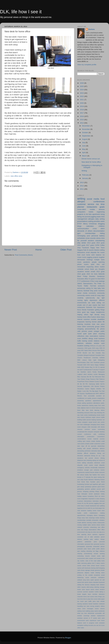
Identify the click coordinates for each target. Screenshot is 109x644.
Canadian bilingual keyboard (86, 355)
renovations (81, 267)
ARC (83, 350)
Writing (84, 171)
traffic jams (92, 601)
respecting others (93, 267)
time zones (94, 599)
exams (95, 305)
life (104, 322)
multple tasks (87, 525)
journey (91, 503)
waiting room (81, 611)
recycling (102, 334)
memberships (81, 520)
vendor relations (94, 341)
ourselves (80, 537)
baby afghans (81, 408)
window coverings (83, 616)
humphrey (91, 496)
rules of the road (91, 561)
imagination (84, 499)
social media (93, 199)
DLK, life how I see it (21, 12)
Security (80, 386)
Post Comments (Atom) (24, 255)
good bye (86, 312)
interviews (96, 501)
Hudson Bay (89, 367)
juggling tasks (96, 217)
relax (87, 336)
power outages (94, 331)
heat (79, 494)
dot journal (89, 458)
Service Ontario (100, 386)
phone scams (83, 264)
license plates (97, 322)
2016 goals (81, 274)
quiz (79, 551)
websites (89, 343)
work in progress (89, 623)
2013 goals (91, 243)
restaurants (92, 207)
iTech (96, 496)
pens (95, 542)
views (79, 609)
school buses (95, 566)
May (84, 149)
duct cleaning (88, 460)
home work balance (94, 255)
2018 (82, 110)
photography (81, 546)
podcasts (80, 549)
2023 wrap (95, 348)
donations (80, 458)
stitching (97, 587)
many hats (85, 518)
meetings (90, 260)
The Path (102, 391)
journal (87, 217)
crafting (102, 250)
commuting (101, 429)
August (85, 139)
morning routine (92, 523)
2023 (82, 93)
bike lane (85, 410)
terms (85, 597)
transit (90, 604)
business (99, 420)
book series (84, 415)
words (95, 618)
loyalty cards (82, 513)
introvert (102, 501)
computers (81, 212)
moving (80, 525)
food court (81, 255)
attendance (97, 403)
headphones (100, 312)
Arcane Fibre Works (99, 350)
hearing (102, 491)
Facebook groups (99, 362)
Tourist (80, 286)
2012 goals (100, 272)
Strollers (99, 389)
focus (79, 310)
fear (91, 475)
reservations (94, 336)
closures (80, 429)
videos (103, 606)
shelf (97, 568)
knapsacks (81, 322)
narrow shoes (96, 525)
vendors (91, 241)
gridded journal (96, 489)
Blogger (68, 638)
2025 (82, 86)
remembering (88, 554)
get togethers (94, 484)
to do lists (88, 214)
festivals (88, 477)
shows (83, 570)
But (93, 353)
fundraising (81, 484)
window (97, 343)
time (81, 599)
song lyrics (86, 580)
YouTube (93, 286)
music (79, 262)
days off (84, 446)
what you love (82, 613)
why (79, 243)
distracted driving (90, 456)
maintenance (94, 513)
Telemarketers (88, 284)
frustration (91, 310)
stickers (102, 585)
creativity (80, 298)
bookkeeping (92, 415)
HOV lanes (90, 365)
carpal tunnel (93, 422)
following (97, 480)
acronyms (101, 286)
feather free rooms (99, 475)
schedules (81, 238)
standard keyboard (99, 582)
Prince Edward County (92, 382)
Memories (98, 377)
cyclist (103, 444)
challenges (87, 425)
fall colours (81, 475)
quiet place (93, 334)
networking (93, 527)
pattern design (100, 539)
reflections (81, 336)
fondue (102, 480)
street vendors (100, 589)
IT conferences (84, 281)
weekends (101, 611)
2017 (82, 113)
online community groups (91, 327)
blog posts (94, 291)
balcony (80, 291)
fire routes (101, 252)
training (85, 341)
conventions (101, 437)
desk (99, 451)
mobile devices (97, 209)
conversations (82, 439)
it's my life (85, 503)
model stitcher (82, 523)
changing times (95, 425)
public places (100, 549)
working (87, 346)
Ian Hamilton (82, 372)
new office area (16, 176)
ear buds (92, 303)
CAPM (97, 245)
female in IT (81, 477)
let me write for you (89, 508)
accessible (91, 396)
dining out (101, 453)
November (86, 129)
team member (93, 594)
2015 (82, 120)
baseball (86, 291)
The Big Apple (94, 391)
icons (79, 499)
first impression (99, 307)
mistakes (102, 520)
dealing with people (84, 448)
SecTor (102, 384)
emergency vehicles (84, 468)
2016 (82, 116)
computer (90, 432)
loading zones (92, 511)
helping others (83, 315)
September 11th (88, 386)
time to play (87, 599)
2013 (82, 182)
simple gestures (95, 570)
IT (78, 281)
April (84, 152)
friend (103, 482)
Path (97, 379)
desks (103, 451)
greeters (87, 489)
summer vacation (88, 592)
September (86, 136)
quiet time (95, 264)
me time (100, 204)
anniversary (81, 288)
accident (99, 396)
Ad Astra (94, 274)
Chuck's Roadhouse (84, 358)
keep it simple (85, 506)
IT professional (87, 370)
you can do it (98, 625)
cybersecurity (90, 298)
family (87, 475)
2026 (82, 83)
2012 (82, 186)
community (101, 293)
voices (97, 609)
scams (103, 563)
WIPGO (102, 394)
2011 (82, 189)
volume (102, 609)
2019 (82, 106)
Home (39, 250)
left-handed (81, 260)
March (85, 156)
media (97, 518)
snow (88, 238)
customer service (86, 204)
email (88, 252)
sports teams (89, 582)
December (86, 126)
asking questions (87, 403)
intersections (88, 501)
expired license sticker (92, 472)
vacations (81, 272)
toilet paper (101, 599)
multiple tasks (99, 260)
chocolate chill (96, 427)
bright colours (96, 417)
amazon (94, 398)
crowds (87, 444)
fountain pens (95, 482)
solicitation (101, 577)
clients (103, 427)
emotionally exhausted (98, 468)
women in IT (88, 618)
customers (97, 444)
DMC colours (82, 360)
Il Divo (92, 281)
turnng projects (95, 606)
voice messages (88, 609)
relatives (102, 551)
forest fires (85, 482)
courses (102, 439)
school (87, 269)
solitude (80, 580)
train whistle (101, 601)
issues (79, 503)
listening (80, 324)
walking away (90, 611)
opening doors (86, 534)
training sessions (83, 604)
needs (103, 525)
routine (102, 267)
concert (80, 434)
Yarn (85, 396)
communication (83, 229)
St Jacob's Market (93, 250)
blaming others (99, 410)
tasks (103, 221)
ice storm (102, 496)
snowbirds (97, 575)
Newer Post (11, 250)
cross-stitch (82, 209)
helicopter (84, 494)
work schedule (100, 623)
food (79, 482)
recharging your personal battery (91, 236)
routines (102, 336)
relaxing (80, 554)
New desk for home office (91, 162)
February (86, 175)
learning (88, 322)
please (103, 546)
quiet (85, 334)
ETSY (80, 224)
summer (80, 592)
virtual (103, 341)
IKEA (103, 279)
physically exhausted (93, 546)
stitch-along (90, 587)
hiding (102, 233)
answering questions (84, 401)
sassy (98, 563)
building (80, 420)
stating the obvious (83, 585)
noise (79, 327)
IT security (95, 370)
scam (79, 339)
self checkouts (86, 568)
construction (91, 437)
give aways (81, 487)
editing (84, 463)
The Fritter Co (99, 284)
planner (81, 207)
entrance (97, 470)
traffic (79, 341)
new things (84, 530)
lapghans (80, 508)
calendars (90, 226)
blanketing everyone (84, 413)
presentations (82, 221)
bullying (94, 420)
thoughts (102, 269)
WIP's (97, 394)
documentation (99, 231)
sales (79, 563)
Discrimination (82, 362)
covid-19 (93, 295)
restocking (80, 556)
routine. (82, 561)
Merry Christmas (90, 224)
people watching (98, 262)
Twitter (86, 286)
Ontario (83, 379)
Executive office (83, 279)
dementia (94, 451)
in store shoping (100, 499)
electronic (97, 463)
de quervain (92, 446)
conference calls (90, 434)
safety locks (101, 561)
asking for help (91, 288)
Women (80, 396)
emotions (80, 470)
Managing (102, 374)
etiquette (93, 252)
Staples (93, 389)
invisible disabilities (98, 319)
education (90, 463)
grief (103, 489)
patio (91, 539)
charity (85, 293)
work (99, 618)
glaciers (94, 487)
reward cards (96, 556)
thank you (94, 269)
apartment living (98, 214)
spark (92, 580)
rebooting (89, 551)
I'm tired (98, 279)
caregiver (85, 422)
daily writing (100, 219)
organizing (101, 212)
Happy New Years (97, 248)
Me (88, 377)
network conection (83, 527)
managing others (92, 515)
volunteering (100, 241)
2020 (82, 103)
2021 (82, 100)
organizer (102, 534)
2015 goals (81, 245)
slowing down (100, 573)
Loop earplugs (100, 281)
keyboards (93, 506)
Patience (102, 379)
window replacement (98, 616)
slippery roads (89, 573)
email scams (89, 465)
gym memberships (86, 233)
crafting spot (81, 441)
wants (96, 611)
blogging (101, 224)
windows (80, 618)
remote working (99, 554)
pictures (84, 331)
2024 (82, 90)
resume (87, 556)
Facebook (85, 248)
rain (103, 264)
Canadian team (100, 355)
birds (91, 410)
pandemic (87, 262)
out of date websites (92, 537)
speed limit (81, 582)
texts (96, 597)
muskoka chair (90, 324)
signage (88, 570)
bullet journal (87, 420)
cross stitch (99, 229)
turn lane (87, 606)
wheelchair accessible (95, 613)
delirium (102, 448)
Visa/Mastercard (90, 394)
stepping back (95, 585)
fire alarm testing (96, 477)
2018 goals (88, 348)
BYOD (79, 353)
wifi (104, 613)
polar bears (87, 549)
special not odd (100, 580)
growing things (94, 491)
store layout (86, 589)
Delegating (101, 360)
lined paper (99, 508)
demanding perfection (84, 451)
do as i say (100, 456)
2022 (82, 96)
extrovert (102, 472)
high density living (97, 315)
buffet (103, 417)
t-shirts (97, 592)
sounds (93, 238)
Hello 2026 (81, 367)
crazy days (101, 295)
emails (80, 305)
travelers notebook (99, 604)
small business (99, 339)
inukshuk (87, 319)
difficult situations (90, 453)
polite (94, 549)
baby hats (101, 288)
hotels (91, 212)
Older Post (66, 250)
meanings (92, 518)
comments (92, 293)
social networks (91, 577)
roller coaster (89, 558)
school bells (86, 566)
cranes (88, 441)
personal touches (99, 544)
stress (98, 238)
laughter (102, 257)
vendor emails (90, 272)
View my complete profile (87, 65)
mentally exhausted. (92, 520)
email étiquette (99, 465)
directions (80, 456)
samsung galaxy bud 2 (89, 563)
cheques (84, 427)
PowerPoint (81, 382)
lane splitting (101, 506)
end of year (87, 305)
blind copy (93, 413)
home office (87, 317)
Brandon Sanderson (97, 276)
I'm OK (95, 367)
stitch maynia (81, 587)
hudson (94, 317)
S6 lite (80, 384)
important (91, 499)
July (84, 142)
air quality (88, 398)
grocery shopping (83, 491)
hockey (80, 317)
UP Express (81, 394)
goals (102, 207)
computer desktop (99, 432)
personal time (89, 544)
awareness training (88, 405)
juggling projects (93, 257)
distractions (81, 252)
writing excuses (89, 625)
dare (79, 446)
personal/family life (92, 329)
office (99, 530)
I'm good (92, 279)
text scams (91, 597)
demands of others (85, 231)
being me (81, 217)
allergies (91, 219)
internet (80, 319)
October (85, 133)
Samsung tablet (94, 384)
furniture (87, 484)
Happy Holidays (100, 365)
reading (83, 551)
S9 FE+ (85, 384)
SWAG (80, 284)
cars (99, 422)
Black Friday (82, 276)
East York (90, 362)
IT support (101, 370)
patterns (80, 542)
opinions (95, 534)
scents (79, 566)
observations (93, 530)
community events (84, 295)
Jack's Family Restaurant (96, 372)
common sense (90, 429)
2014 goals (101, 243)
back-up (98, 408)
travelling (80, 606)
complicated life (82, 432)
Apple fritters (88, 350)
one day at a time (91, 532)
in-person (80, 501)
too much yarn (82, 601)
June (84, 146)
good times (101, 487)
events (103, 470)
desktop (80, 453)
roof (95, 558)
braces (83, 417)
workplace (80, 625)
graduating (81, 489)
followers (91, 480)
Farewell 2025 (82, 365)
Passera (93, 379)
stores (92, 589)
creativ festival (96, 441)
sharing (93, 568)
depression (93, 300)
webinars (80, 343)
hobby (103, 494)
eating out (101, 303)
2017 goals (90, 245)
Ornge (88, 379)
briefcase (88, 417)
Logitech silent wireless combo (87, 374)
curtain (92, 444)
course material (93, 439)
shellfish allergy (88, 339)
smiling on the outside (85, 575)
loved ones (101, 511)
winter (84, 243)
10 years (99, 346)
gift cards (102, 484)
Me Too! (92, 377)
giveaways (88, 487)
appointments (97, 401)
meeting (102, 518)
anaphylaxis (101, 398)
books (99, 415)
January (85, 178)
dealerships (101, 446)
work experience (91, 620)
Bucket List (87, 353)
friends (84, 310)
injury (103, 317)
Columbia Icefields (98, 358)
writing (81, 199)
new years (101, 324)
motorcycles (101, 523)
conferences (99, 202)
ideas (99, 317)
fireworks (89, 307)
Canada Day (100, 353)
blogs (79, 226)
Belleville (102, 274)
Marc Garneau (82, 377)
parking (86, 539)
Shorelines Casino (83, 389)
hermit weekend (94, 494)
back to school (91, 408)
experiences (81, 472)
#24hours (93, 346)
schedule (80, 269)
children (102, 226)
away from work (99, 405)
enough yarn (88, 470)
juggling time (98, 503)
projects (80, 214)
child (89, 427)
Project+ (102, 382)
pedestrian (88, 542)
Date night (92, 360)
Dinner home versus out (91, 159)
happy (93, 312)
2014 (82, 123)
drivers (97, 458)
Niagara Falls (82, 250)
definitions (95, 448)
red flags (96, 551)
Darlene (92, 29)
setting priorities (94, 221)
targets (84, 594)
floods (86, 480)
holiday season (82, 496)
